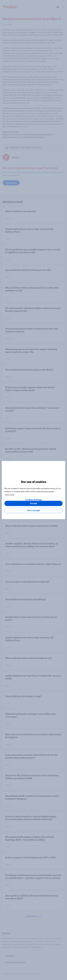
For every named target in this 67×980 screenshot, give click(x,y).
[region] (33, 490)
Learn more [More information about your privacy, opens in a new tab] (10, 494)
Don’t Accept (34, 510)
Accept (34, 503)
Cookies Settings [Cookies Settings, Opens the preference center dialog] (34, 500)
